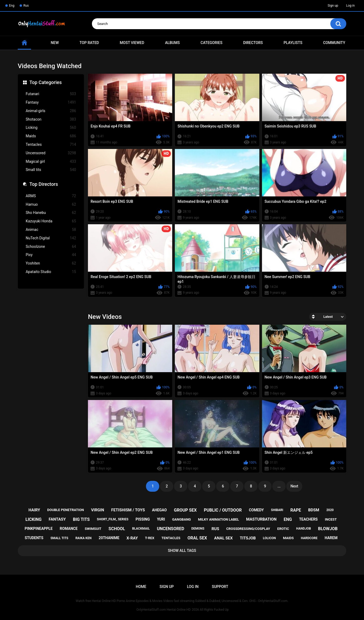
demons (198, 529)
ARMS (51, 196)
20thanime (109, 538)
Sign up (333, 6)
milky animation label (218, 519)
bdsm (314, 510)
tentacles (171, 538)
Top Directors (44, 184)
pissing (143, 519)
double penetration (66, 510)
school (117, 529)
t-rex (150, 538)
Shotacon (51, 119)
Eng (12, 6)
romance (69, 529)
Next (294, 486)
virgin (98, 510)
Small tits (51, 170)
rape (296, 510)
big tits (81, 519)
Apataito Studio (51, 272)
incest (331, 519)
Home (141, 587)
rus (215, 529)
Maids (51, 136)
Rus (26, 6)
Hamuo (51, 205)
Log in (350, 6)
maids (288, 538)
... (279, 486)
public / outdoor (223, 510)
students (34, 538)
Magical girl (51, 162)
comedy (256, 510)
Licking (51, 128)
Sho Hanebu (51, 213)
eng (288, 519)
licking (34, 519)
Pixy (51, 255)
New (55, 43)
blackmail (141, 529)
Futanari (51, 94)
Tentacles (51, 145)
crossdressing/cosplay (248, 529)
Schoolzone (51, 247)
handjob (304, 529)
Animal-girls (51, 111)
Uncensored (51, 153)
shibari (277, 510)
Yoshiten (51, 263)
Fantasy (51, 102)
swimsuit (93, 529)
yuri (161, 519)
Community (334, 43)
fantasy (57, 519)
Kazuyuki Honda (51, 221)
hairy (34, 510)
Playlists (293, 43)
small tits (59, 538)
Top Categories (46, 82)
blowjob (328, 529)
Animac (51, 230)
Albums (172, 43)
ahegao (159, 510)
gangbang (182, 519)
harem (331, 538)
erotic (283, 529)
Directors (253, 43)
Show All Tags (182, 551)
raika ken (84, 538)
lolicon (269, 538)
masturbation (261, 519)
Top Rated (89, 43)
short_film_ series (113, 519)
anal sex (223, 538)
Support (220, 587)
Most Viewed (132, 43)
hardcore (309, 538)
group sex (185, 510)
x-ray (132, 538)
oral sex (197, 538)
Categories (211, 43)
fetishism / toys (128, 510)
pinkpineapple (39, 529)
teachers (308, 519)
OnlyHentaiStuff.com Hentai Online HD (164, 610)
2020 (330, 510)
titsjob (248, 538)
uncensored (170, 529)
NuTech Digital (51, 238)
